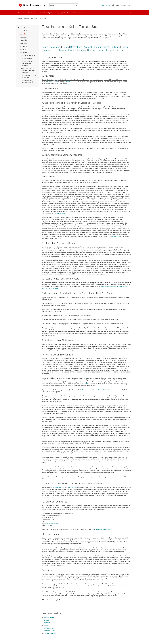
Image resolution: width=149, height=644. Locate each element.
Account (88, 47)
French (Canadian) (49, 617)
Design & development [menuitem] (47, 13)
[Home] (32, 5)
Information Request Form (102, 529)
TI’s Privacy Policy (52, 82)
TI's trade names (27, 58)
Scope (45, 47)
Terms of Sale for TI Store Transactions (104, 390)
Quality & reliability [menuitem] (63, 13)
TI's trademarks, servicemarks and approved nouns (27, 82)
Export (92, 50)
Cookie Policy (68, 82)
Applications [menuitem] (32, 13)
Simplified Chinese (49, 631)
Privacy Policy (57, 487)
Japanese (47, 623)
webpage (87, 384)
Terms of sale (23, 31)
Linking (125, 47)
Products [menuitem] (21, 13)
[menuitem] (130, 13)
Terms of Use (116, 236)
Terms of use (23, 34)
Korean (46, 625)
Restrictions (76, 47)
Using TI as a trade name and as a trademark (28, 63)
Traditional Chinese (50, 633)
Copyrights (23, 49)
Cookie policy (23, 40)
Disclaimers (61, 50)
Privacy (72, 50)
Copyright (82, 50)
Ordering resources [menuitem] (79, 13)
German (46, 620)
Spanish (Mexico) (49, 628)
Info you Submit (101, 47)
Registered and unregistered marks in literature (29, 70)
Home (20, 18)
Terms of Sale (86, 390)
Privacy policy (24, 37)
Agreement (55, 47)
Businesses (48, 50)
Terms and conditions (30, 18)
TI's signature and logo (29, 55)
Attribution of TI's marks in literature (29, 76)
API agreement (24, 43)
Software (115, 47)
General (100, 50)
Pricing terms (23, 46)
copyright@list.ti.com (52, 523)
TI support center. (61, 213)
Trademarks (23, 52)
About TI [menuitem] (91, 13)
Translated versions (115, 50)
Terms (65, 47)
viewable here (59, 382)
